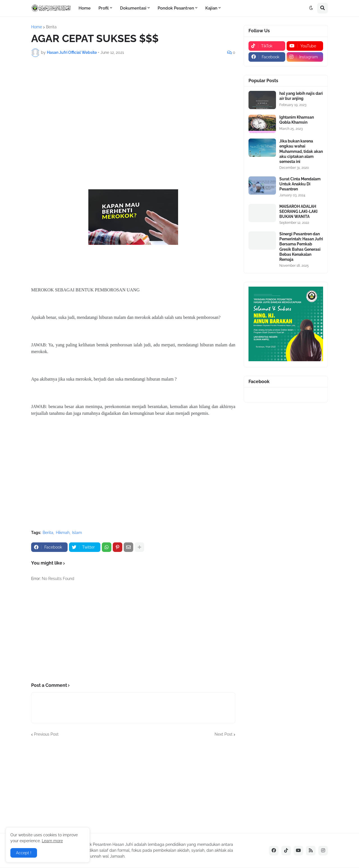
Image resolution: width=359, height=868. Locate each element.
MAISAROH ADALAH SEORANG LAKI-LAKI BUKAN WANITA (298, 211)
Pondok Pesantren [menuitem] (176, 8)
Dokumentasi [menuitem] (133, 8)
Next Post (224, 734)
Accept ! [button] (24, 853)
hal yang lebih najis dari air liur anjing (301, 96)
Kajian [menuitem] (211, 8)
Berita (51, 27)
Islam (77, 533)
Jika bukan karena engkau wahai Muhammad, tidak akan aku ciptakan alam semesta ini (301, 151)
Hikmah (63, 533)
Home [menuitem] (85, 8)
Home (37, 27)
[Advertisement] (133, 103)
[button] (311, 8)
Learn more (52, 841)
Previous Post (46, 734)
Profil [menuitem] (104, 8)
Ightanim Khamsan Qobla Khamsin (297, 120)
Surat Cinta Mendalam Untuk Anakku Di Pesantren (300, 184)
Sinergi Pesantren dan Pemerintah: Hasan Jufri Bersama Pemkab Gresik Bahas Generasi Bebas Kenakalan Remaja (301, 247)
